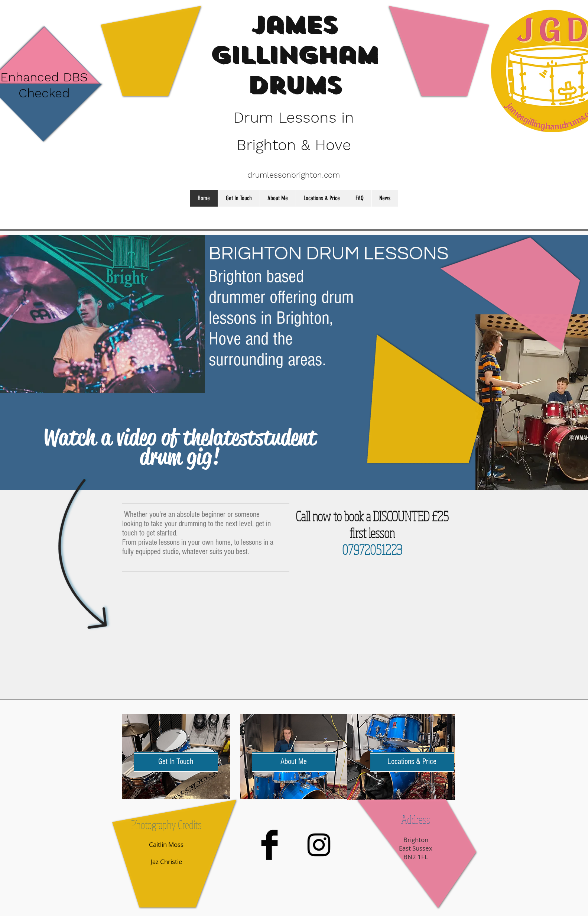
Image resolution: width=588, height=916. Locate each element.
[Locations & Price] (412, 762)
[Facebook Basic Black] (269, 845)
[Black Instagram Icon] (319, 845)
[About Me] (294, 762)
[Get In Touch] (176, 762)
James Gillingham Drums (294, 55)
